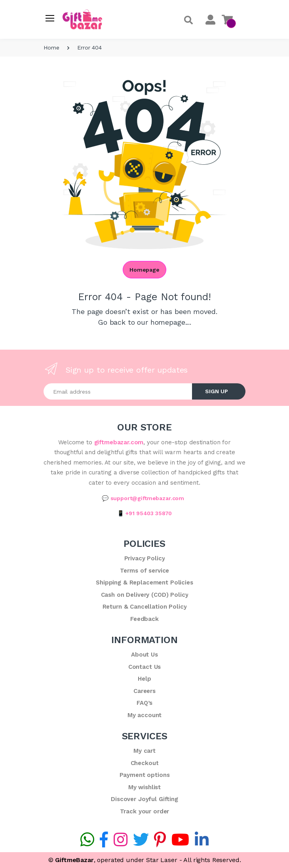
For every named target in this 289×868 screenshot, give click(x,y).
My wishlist (144, 787)
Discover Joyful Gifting (144, 799)
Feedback (144, 619)
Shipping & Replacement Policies (144, 582)
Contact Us (145, 667)
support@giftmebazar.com (147, 498)
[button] (188, 20)
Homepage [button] (144, 270)
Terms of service (145, 571)
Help (144, 679)
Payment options (145, 775)
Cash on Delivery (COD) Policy (145, 595)
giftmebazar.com (119, 442)
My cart (144, 751)
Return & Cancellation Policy (145, 607)
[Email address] (118, 391)
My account (145, 715)
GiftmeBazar (74, 860)
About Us (144, 655)
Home (51, 48)
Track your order (145, 811)
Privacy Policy (145, 558)
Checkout (145, 763)
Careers (144, 691)
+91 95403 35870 (149, 513)
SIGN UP (217, 391)
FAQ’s (144, 703)
